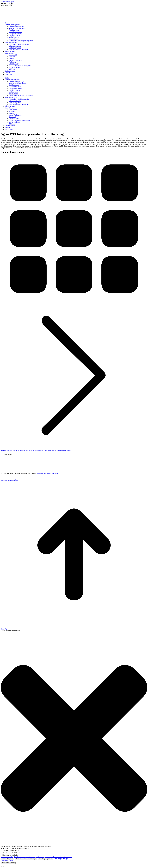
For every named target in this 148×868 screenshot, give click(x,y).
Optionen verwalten (7, 857)
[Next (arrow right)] (4, 867)
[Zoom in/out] (7, 865)
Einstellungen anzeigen (30, 859)
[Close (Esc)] (2, 865)
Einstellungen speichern (45, 859)
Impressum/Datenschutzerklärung (48, 473)
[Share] (4, 865)
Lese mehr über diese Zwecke (63, 857)
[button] (74, 739)
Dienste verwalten (19, 857)
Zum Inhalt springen (7, 2)
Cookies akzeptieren (8, 859)
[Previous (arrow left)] (2, 867)
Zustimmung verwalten (8, 863)
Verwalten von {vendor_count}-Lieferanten (39, 857)
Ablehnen (18, 859)
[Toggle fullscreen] (6, 865)
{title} (3, 861)
